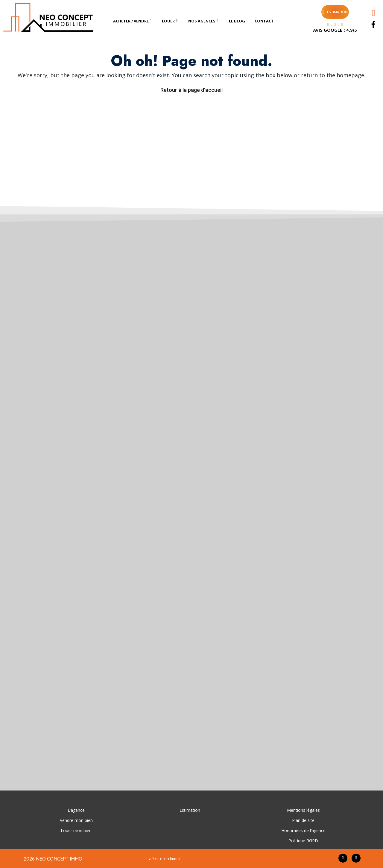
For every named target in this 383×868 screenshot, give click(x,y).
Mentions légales (303, 810)
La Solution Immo (164, 859)
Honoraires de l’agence (303, 830)
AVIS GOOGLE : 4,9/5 (335, 31)
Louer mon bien (76, 830)
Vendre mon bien (76, 820)
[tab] (133, 21)
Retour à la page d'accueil (191, 90)
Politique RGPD (303, 841)
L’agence (76, 810)
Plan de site (303, 820)
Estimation (190, 810)
